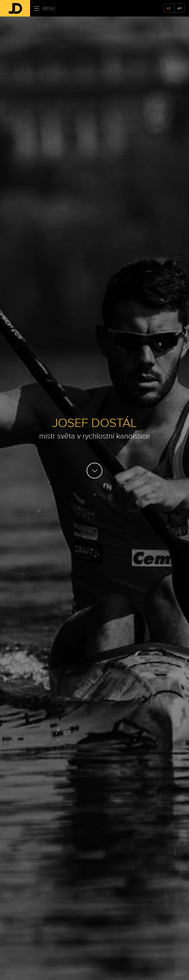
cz (169, 8)
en (180, 8)
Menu (45, 9)
